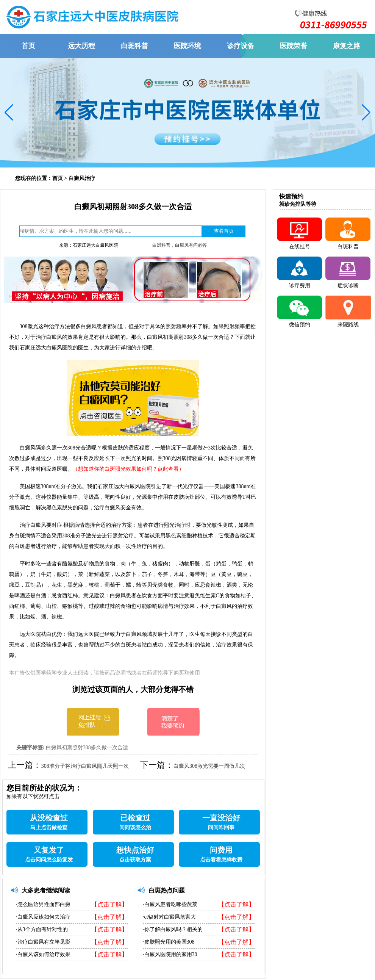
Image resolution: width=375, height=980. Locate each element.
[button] (9, 113)
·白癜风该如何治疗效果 (43, 954)
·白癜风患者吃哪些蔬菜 (170, 904)
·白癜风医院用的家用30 (170, 954)
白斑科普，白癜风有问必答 (180, 245)
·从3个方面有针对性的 (42, 929)
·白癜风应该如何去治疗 (43, 917)
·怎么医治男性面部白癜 (43, 904)
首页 (58, 178)
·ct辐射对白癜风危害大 (169, 917)
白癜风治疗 (82, 178)
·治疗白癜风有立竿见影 (43, 942)
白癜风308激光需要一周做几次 (209, 766)
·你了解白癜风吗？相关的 (173, 929)
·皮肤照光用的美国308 (169, 942)
